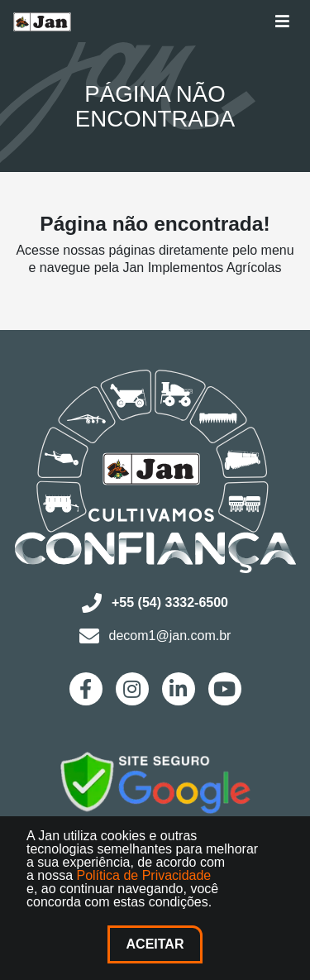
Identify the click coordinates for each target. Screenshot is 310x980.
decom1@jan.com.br (155, 636)
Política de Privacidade (143, 875)
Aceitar (155, 944)
